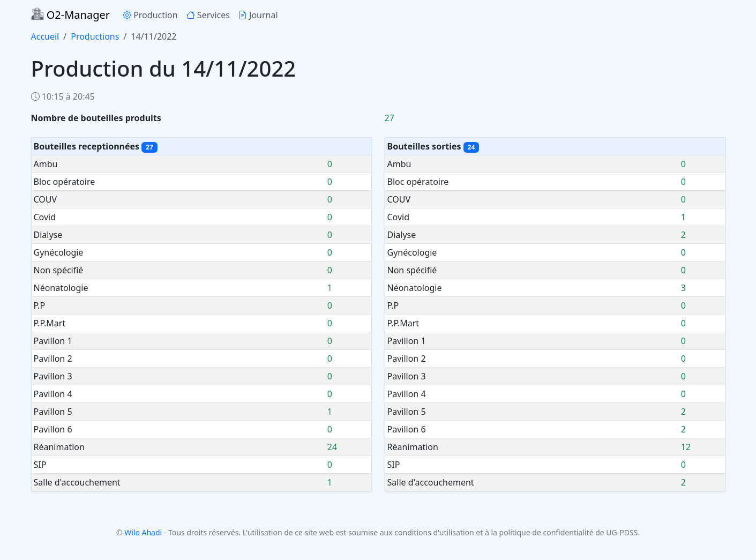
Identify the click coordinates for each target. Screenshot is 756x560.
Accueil (45, 36)
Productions (95, 36)
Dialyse (48, 235)
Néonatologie (61, 288)
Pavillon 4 (53, 394)
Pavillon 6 (53, 429)
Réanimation (59, 447)
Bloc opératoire (65, 182)
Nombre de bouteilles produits (96, 118)
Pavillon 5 (53, 412)
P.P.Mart (50, 323)
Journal (258, 15)
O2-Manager (70, 15)
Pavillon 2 (53, 359)
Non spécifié (59, 270)
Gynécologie (59, 252)
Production (150, 15)
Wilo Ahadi (143, 532)
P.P (40, 305)
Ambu (46, 164)
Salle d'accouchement (77, 482)
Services (208, 15)
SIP (40, 465)
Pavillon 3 (53, 376)
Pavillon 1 (53, 341)
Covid (45, 217)
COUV (46, 199)
